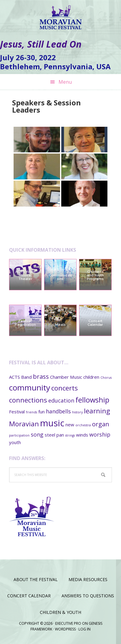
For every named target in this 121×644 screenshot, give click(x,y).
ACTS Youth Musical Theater (25, 275)
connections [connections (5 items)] (28, 400)
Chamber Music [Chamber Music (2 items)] (66, 377)
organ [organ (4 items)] (101, 424)
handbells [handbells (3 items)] (58, 411)
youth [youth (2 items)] (15, 442)
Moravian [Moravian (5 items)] (24, 424)
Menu (65, 82)
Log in (84, 629)
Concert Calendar (95, 323)
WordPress (65, 629)
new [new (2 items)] (70, 425)
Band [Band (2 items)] (26, 377)
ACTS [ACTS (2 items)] (14, 377)
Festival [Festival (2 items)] (17, 412)
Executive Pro (68, 623)
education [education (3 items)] (61, 400)
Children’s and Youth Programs (95, 275)
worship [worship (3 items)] (100, 434)
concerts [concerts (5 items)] (65, 388)
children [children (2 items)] (91, 377)
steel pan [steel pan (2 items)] (54, 435)
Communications (60, 277)
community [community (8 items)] (30, 387)
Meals (60, 325)
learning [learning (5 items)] (97, 411)
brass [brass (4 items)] (41, 376)
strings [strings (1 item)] (70, 435)
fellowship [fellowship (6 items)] (92, 400)
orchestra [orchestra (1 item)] (83, 425)
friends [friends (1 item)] (32, 412)
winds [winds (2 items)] (82, 435)
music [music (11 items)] (52, 423)
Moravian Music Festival (61, 15)
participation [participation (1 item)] (19, 435)
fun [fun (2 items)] (41, 412)
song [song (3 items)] (37, 434)
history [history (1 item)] (77, 412)
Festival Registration (25, 323)
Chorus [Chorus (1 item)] (106, 378)
